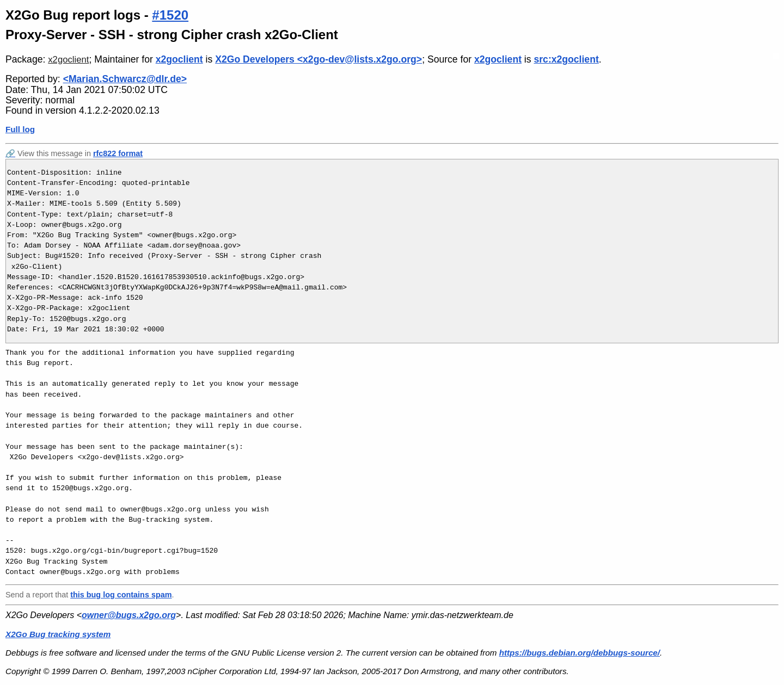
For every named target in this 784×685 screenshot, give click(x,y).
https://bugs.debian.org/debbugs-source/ (580, 653)
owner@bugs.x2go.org (129, 615)
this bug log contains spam (121, 595)
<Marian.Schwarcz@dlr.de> (125, 79)
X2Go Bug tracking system (58, 634)
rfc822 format (118, 153)
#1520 (170, 15)
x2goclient (68, 60)
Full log (20, 129)
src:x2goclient (566, 59)
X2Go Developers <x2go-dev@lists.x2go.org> (318, 59)
